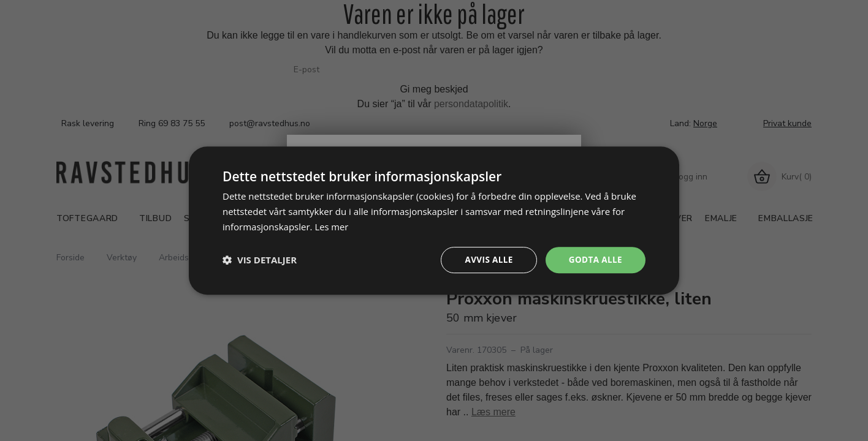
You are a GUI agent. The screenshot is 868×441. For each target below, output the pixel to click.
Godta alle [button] (595, 259)
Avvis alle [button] (486, 259)
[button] (260, 260)
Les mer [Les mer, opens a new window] (332, 226)
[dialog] (434, 220)
